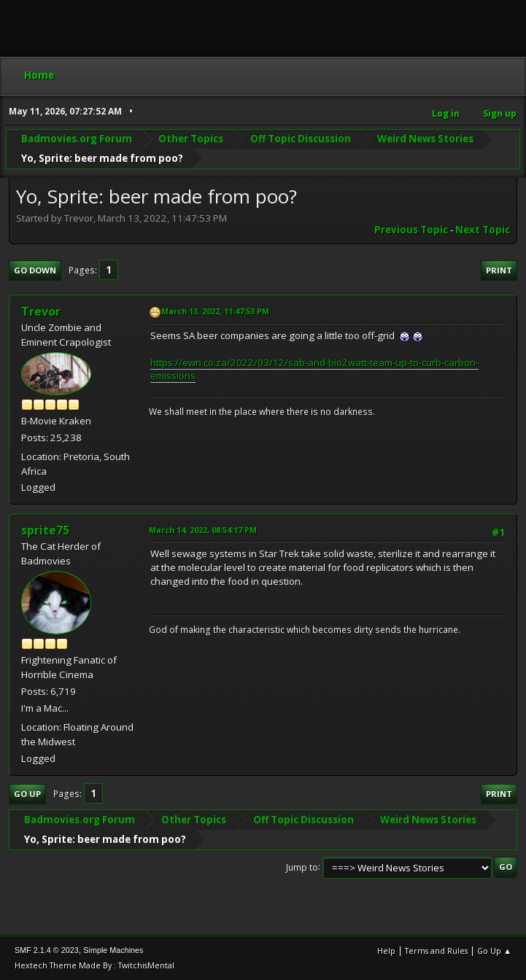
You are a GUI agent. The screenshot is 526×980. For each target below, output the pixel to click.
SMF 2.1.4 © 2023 (47, 950)
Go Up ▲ (494, 950)
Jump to (302, 867)
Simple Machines (113, 950)
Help (386, 950)
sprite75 (45, 530)
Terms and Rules (436, 950)
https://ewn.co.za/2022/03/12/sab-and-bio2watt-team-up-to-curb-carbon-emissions (314, 369)
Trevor (41, 311)
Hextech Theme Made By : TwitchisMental (94, 965)
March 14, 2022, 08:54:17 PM (203, 530)
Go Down (35, 270)
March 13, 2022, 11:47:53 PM (215, 311)
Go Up (27, 794)
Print (499, 270)
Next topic (483, 230)
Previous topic (411, 230)
